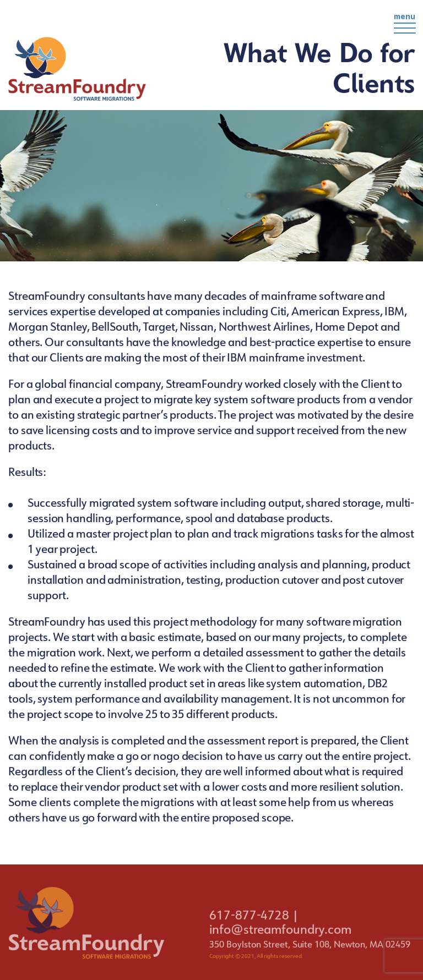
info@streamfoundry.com (280, 937)
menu (405, 25)
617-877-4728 (249, 923)
